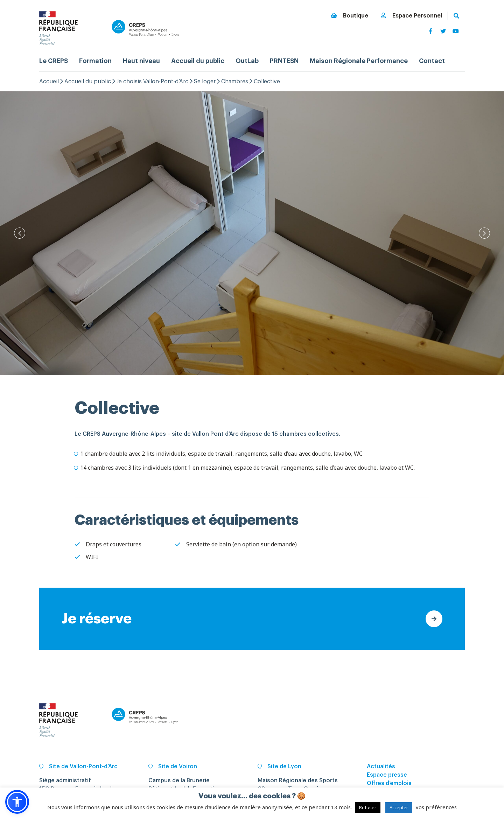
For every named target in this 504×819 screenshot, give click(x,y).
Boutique (349, 16)
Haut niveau (141, 61)
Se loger (205, 82)
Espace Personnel (411, 16)
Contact (432, 61)
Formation (95, 61)
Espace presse (387, 775)
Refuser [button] (368, 807)
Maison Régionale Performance (359, 61)
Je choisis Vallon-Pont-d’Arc (152, 82)
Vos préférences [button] (436, 807)
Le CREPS (54, 61)
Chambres (235, 82)
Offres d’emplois (389, 783)
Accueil (49, 82)
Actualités (381, 766)
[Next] (484, 233)
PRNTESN (284, 61)
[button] (17, 802)
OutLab (247, 61)
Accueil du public (198, 61)
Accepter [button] (399, 807)
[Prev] (20, 233)
